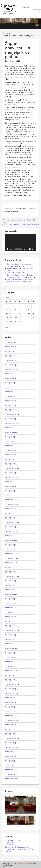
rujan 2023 (9, 482)
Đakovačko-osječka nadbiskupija (17, 847)
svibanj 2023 (10, 500)
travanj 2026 (10, 342)
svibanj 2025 (10, 392)
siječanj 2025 (10, 410)
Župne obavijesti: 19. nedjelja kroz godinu (24, 224)
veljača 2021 (10, 621)
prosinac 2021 (10, 576)
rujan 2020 (9, 644)
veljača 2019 (10, 729)
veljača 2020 (10, 675)
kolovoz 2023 (10, 486)
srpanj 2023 (9, 491)
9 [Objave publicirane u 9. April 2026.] (20, 310)
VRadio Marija (10, 843)
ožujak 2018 (10, 779)
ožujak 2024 (10, 455)
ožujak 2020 (10, 671)
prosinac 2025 (10, 360)
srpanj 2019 (9, 707)
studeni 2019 (10, 689)
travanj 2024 (10, 450)
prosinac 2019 (10, 684)
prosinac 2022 (10, 522)
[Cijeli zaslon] (33, 249)
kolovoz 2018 (10, 756)
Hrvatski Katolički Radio (13, 840)
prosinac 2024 (10, 414)
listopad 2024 (10, 423)
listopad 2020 (10, 639)
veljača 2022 (10, 567)
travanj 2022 (10, 558)
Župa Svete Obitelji (8, 7)
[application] (20, 242)
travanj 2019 (10, 720)
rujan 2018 (9, 752)
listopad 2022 (10, 531)
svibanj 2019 (10, 716)
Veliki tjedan (11, 273)
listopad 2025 (10, 369)
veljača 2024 (10, 459)
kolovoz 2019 (10, 702)
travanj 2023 (10, 504)
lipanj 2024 (9, 441)
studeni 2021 (10, 581)
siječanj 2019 (10, 734)
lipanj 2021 (9, 603)
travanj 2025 (10, 396)
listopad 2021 (10, 585)
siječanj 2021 (10, 626)
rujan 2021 (9, 590)
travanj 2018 (10, 774)
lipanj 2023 (9, 495)
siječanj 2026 (10, 356)
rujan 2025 (9, 374)
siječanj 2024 (10, 464)
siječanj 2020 (10, 680)
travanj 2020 (10, 666)
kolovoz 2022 (10, 540)
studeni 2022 (10, 527)
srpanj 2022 (9, 545)
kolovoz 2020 (10, 648)
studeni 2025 (10, 365)
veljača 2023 (10, 513)
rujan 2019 (9, 698)
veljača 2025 (10, 405)
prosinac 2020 (10, 630)
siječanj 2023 (10, 518)
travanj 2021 (10, 612)
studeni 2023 (10, 473)
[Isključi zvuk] (30, 249)
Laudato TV (9, 845)
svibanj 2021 (10, 608)
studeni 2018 (10, 743)
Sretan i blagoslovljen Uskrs (17, 268)
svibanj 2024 (10, 446)
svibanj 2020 (10, 662)
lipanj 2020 (9, 657)
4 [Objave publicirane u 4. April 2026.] (28, 306)
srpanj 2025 (9, 383)
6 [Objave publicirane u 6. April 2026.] (6, 310)
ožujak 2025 (10, 401)
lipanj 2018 (9, 765)
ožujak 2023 (10, 509)
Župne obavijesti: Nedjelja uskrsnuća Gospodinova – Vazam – (20, 276)
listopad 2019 (10, 693)
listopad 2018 (10, 747)
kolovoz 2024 (10, 432)
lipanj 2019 (9, 711)
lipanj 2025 (9, 387)
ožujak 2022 (10, 563)
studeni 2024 (10, 419)
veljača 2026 (10, 351)
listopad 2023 (10, 477)
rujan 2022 (9, 536)
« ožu (7, 327)
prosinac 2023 (10, 468)
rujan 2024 (9, 428)
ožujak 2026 (10, 347)
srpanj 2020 (9, 653)
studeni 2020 (10, 635)
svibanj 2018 (10, 770)
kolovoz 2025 (10, 378)
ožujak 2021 (10, 617)
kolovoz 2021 (10, 594)
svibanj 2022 (10, 554)
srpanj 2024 (9, 437)
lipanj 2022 (9, 549)
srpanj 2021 (9, 599)
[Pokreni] (8, 249)
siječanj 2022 (10, 572)
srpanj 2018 (9, 761)
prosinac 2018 (10, 738)
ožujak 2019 (10, 725)
